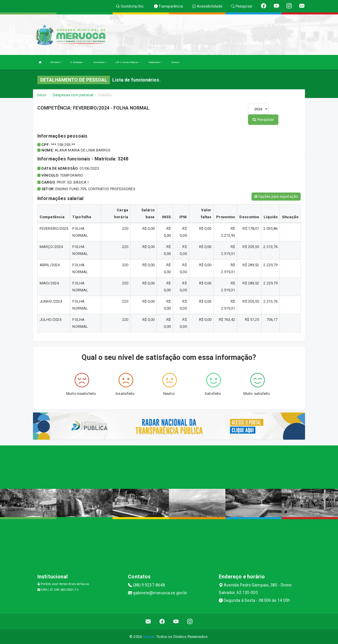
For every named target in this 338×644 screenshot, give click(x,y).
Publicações (155, 62)
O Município (77, 62)
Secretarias (100, 62)
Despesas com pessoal (73, 95)
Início (42, 95)
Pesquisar (263, 120)
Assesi (149, 637)
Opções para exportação (276, 197)
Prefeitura (56, 62)
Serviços (175, 62)
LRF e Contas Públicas (127, 62)
